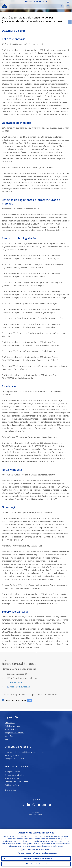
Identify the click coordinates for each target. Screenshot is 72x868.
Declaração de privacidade (15, 775)
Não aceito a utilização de (37, 864)
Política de (12, 778)
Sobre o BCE (10, 723)
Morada (8, 739)
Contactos (9, 736)
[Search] (35, 6)
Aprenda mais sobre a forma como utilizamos (37, 853)
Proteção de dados (12, 772)
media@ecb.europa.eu (20, 687)
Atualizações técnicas (13, 755)
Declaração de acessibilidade (16, 782)
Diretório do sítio (11, 790)
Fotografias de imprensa (14, 733)
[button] (68, 2)
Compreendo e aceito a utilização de (37, 858)
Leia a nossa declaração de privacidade (37, 849)
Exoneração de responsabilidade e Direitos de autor (25, 752)
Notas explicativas (12, 729)
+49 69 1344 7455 (18, 682)
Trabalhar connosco (13, 726)
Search (62, 6)
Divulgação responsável (14, 759)
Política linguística (12, 785)
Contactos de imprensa (16, 700)
